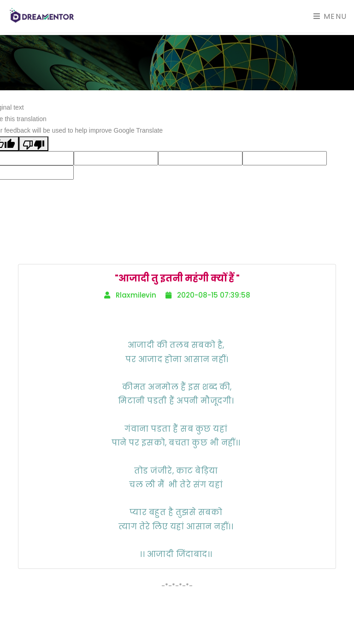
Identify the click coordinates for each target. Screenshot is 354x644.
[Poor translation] (34, 143)
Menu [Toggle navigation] (330, 16)
